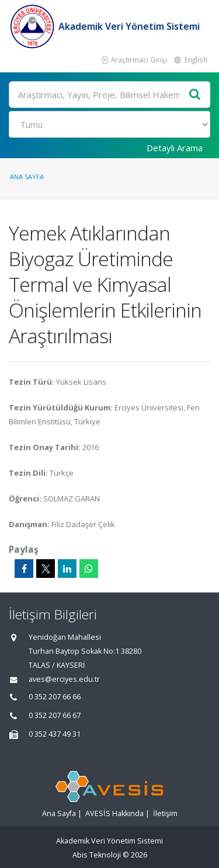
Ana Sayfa (27, 177)
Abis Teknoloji (97, 855)
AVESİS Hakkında (114, 813)
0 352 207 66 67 (55, 715)
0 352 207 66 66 (55, 697)
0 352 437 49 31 (55, 734)
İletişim (165, 813)
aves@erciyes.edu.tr (64, 679)
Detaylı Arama (175, 148)
